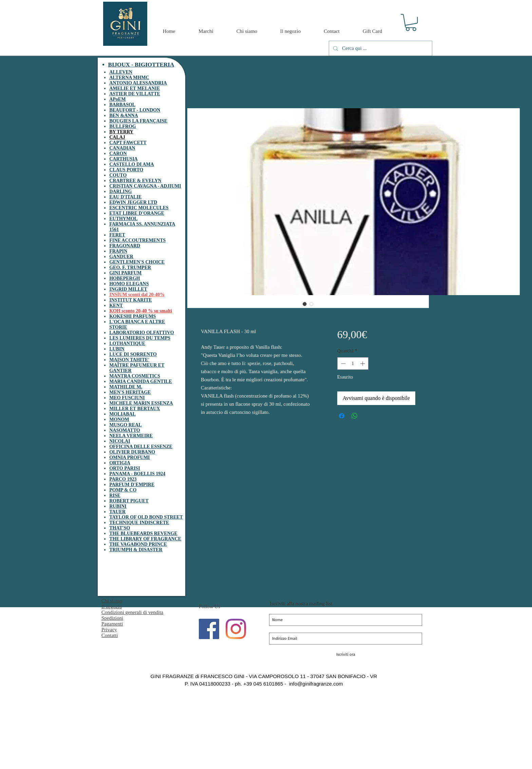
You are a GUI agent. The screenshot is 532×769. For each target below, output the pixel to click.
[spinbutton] (353, 363)
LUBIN (117, 349)
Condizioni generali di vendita (132, 612)
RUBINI (118, 506)
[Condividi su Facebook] (342, 416)
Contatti (110, 635)
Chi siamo (112, 601)
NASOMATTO (125, 430)
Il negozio (112, 607)
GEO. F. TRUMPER (130, 267)
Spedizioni (112, 618)
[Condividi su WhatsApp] (355, 416)
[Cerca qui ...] (380, 48)
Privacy (109, 630)
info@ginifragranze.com (316, 684)
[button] (411, 22)
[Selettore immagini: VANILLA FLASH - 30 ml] (305, 304)
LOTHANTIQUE (127, 343)
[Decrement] (343, 363)
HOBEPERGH (125, 278)
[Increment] (363, 363)
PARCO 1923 (123, 479)
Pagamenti (112, 624)
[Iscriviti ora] (346, 654)
